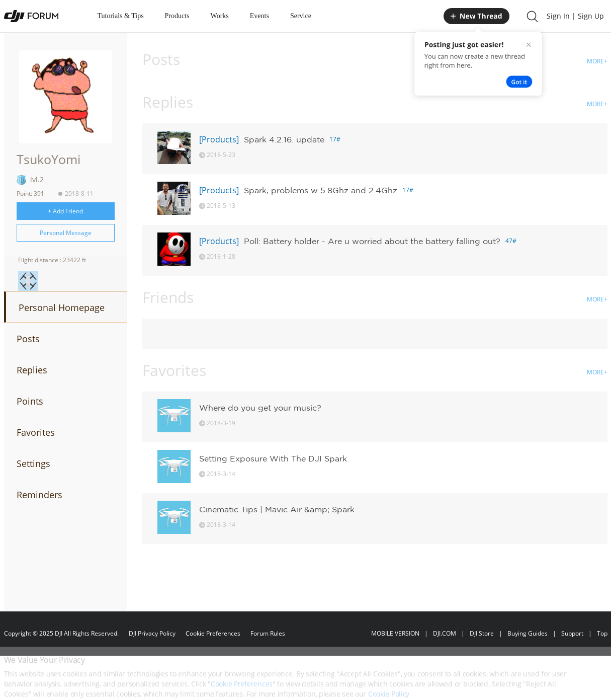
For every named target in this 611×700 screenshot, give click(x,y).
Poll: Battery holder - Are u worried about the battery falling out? (372, 241)
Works (220, 16)
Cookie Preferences (213, 633)
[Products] (219, 139)
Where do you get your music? (260, 408)
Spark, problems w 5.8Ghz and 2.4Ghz (321, 190)
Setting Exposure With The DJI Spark (273, 458)
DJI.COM (445, 633)
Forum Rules (268, 633)
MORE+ (597, 61)
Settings (33, 463)
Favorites (36, 432)
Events (259, 16)
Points (30, 401)
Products (177, 16)
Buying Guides (528, 633)
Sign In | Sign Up (575, 16)
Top (602, 633)
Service (301, 16)
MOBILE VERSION (395, 633)
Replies (32, 370)
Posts (28, 339)
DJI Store (482, 633)
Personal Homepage (62, 307)
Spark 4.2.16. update (284, 139)
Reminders (39, 495)
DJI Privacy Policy (152, 633)
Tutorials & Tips (121, 16)
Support (572, 633)
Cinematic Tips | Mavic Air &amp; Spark (277, 509)
